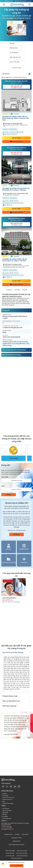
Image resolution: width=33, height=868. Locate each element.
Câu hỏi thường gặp (8, 803)
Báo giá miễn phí (16, 142)
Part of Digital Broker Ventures (17, 845)
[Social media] (3, 786)
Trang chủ (9, 290)
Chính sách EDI (10, 853)
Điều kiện (5, 814)
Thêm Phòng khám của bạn (23, 1)
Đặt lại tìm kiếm (17, 68)
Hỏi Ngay (9, 495)
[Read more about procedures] (14, 591)
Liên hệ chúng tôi (7, 810)
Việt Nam (17, 290)
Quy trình (5, 477)
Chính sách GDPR (10, 851)
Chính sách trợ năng (22, 853)
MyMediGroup (17, 841)
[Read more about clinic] (16, 117)
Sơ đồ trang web (7, 818)
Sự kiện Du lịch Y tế (7, 799)
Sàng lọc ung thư (8, 342)
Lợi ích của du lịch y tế (8, 798)
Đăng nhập (9, 1)
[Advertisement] (16, 377)
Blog (4, 801)
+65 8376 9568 (6, 827)
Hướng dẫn (5, 796)
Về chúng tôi (6, 809)
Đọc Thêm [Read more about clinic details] (16, 138)
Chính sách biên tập (22, 856)
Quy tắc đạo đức (10, 856)
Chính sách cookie (22, 851)
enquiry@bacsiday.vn (7, 829)
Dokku (17, 834)
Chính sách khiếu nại (16, 858)
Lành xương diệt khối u (19, 344)
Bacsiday (25, 834)
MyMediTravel (8, 834)
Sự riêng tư (5, 816)
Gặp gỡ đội (5, 812)
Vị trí (3, 486)
